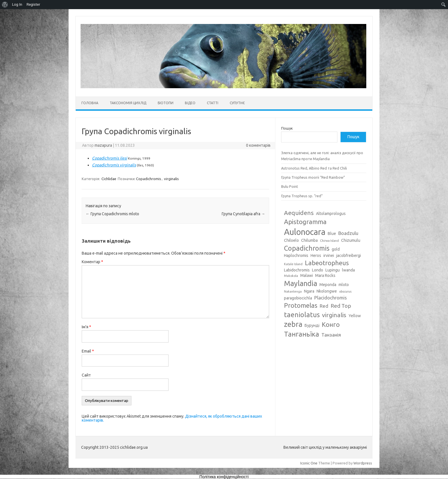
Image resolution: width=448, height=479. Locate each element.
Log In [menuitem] (17, 4)
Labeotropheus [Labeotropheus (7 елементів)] (327, 263)
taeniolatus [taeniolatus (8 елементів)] (302, 315)
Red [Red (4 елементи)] (324, 306)
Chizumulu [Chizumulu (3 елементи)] (351, 240)
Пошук (287, 128)
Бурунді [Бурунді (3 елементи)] (312, 325)
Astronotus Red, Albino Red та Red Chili (314, 168)
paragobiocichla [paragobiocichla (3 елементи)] (298, 298)
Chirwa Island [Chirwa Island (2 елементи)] (329, 241)
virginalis (171, 179)
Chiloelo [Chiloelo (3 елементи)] (291, 240)
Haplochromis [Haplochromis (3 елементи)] (296, 255)
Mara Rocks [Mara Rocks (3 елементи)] (325, 275)
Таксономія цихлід (128, 103)
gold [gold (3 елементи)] (336, 249)
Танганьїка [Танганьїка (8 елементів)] (302, 334)
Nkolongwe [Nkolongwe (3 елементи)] (327, 291)
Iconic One (309, 463)
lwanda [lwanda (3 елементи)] (348, 270)
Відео (190, 103)
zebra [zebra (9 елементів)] (293, 324)
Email (88, 351)
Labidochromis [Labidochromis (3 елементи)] (297, 270)
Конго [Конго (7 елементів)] (331, 324)
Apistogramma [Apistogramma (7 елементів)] (305, 222)
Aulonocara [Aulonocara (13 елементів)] (305, 232)
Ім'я (86, 327)
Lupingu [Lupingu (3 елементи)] (333, 270)
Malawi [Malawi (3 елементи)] (307, 275)
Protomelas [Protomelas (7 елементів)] (301, 305)
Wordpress (363, 463)
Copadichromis (149, 179)
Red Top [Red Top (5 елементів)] (341, 306)
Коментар (92, 262)
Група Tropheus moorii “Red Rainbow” (313, 177)
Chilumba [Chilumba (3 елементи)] (309, 240)
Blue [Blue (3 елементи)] (332, 234)
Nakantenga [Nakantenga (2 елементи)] (293, 291)
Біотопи (166, 103)
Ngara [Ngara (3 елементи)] (309, 291)
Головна (90, 103)
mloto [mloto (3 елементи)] (344, 285)
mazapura (103, 145)
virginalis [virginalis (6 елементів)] (334, 315)
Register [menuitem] (33, 4)
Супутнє (237, 103)
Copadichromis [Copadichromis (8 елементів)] (307, 248)
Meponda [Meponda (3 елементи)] (328, 285)
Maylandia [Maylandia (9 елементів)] (301, 283)
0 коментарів (258, 145)
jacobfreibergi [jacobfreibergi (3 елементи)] (349, 255)
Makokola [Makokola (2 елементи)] (291, 276)
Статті (213, 103)
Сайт (86, 375)
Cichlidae (109, 179)
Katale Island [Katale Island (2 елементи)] (293, 264)
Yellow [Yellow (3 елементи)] (355, 316)
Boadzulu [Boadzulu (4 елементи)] (348, 233)
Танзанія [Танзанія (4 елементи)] (331, 335)
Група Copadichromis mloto (112, 214)
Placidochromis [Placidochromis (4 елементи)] (331, 298)
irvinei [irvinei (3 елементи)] (329, 255)
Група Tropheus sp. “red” (302, 196)
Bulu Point (290, 186)
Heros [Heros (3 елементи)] (316, 255)
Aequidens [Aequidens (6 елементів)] (299, 213)
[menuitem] (5, 5)
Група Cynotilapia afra (243, 214)
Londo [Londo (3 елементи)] (318, 270)
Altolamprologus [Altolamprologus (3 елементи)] (331, 214)
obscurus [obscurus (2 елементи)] (345, 291)
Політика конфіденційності (224, 477)
